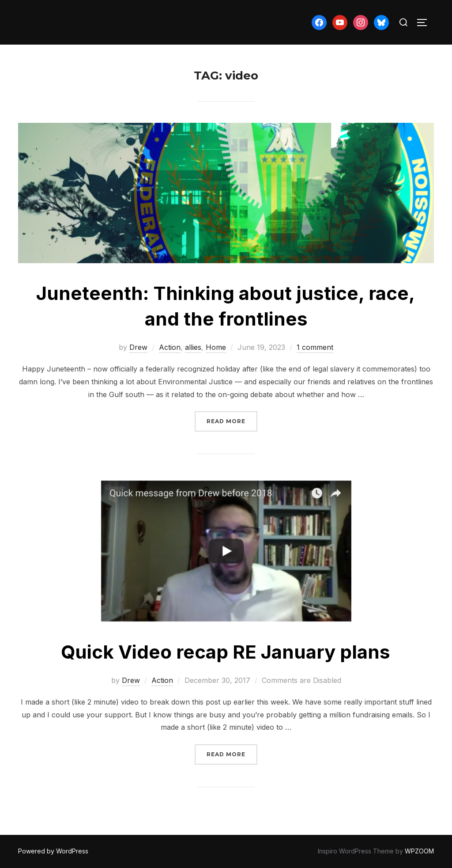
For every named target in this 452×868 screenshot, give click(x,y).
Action (170, 347)
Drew (138, 347)
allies (193, 347)
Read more (232, 420)
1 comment (315, 347)
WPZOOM (419, 851)
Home (216, 347)
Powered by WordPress (53, 851)
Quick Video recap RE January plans (226, 652)
